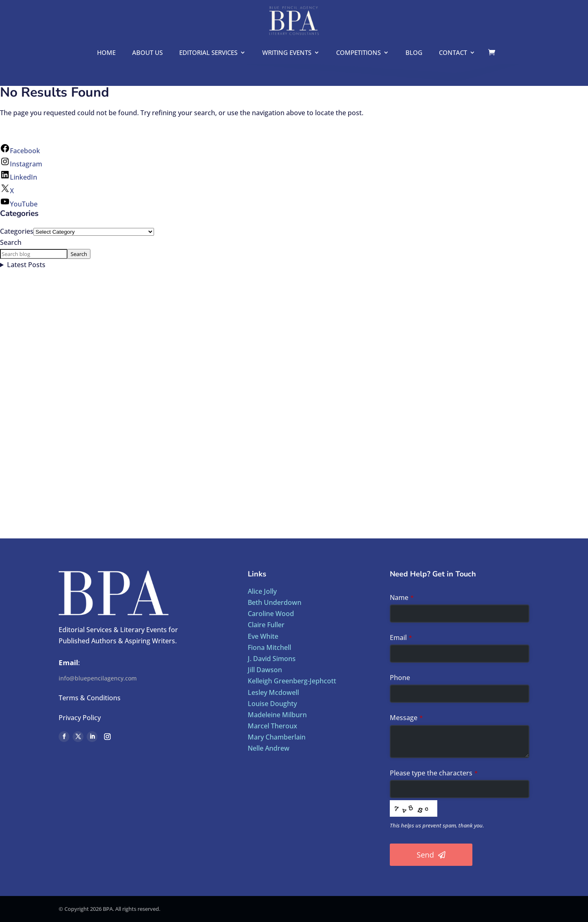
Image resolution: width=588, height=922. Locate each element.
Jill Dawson (265, 670)
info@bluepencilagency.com (98, 678)
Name (402, 597)
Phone (400, 678)
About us (147, 53)
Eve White (263, 636)
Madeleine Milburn (277, 715)
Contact (453, 53)
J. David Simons (272, 659)
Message (406, 718)
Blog (414, 53)
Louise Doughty (272, 704)
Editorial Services (208, 53)
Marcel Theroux (273, 726)
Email (401, 638)
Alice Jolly (262, 591)
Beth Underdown (275, 602)
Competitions (358, 53)
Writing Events (287, 53)
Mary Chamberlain (277, 737)
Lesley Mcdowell (273, 692)
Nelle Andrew (269, 748)
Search (11, 242)
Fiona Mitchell (269, 647)
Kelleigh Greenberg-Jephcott (292, 681)
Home (106, 53)
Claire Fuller (266, 625)
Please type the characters (434, 773)
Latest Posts (26, 265)
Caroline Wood (271, 614)
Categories (17, 231)
